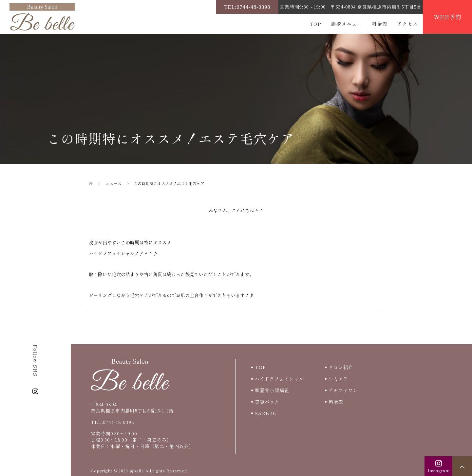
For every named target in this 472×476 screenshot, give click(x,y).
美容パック (267, 402)
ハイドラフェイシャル (279, 379)
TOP (315, 24)
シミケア (338, 379)
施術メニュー (347, 24)
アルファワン (343, 390)
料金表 (380, 24)
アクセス (407, 24)
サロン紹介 (341, 367)
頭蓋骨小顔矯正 (272, 390)
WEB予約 (448, 17)
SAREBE (266, 413)
